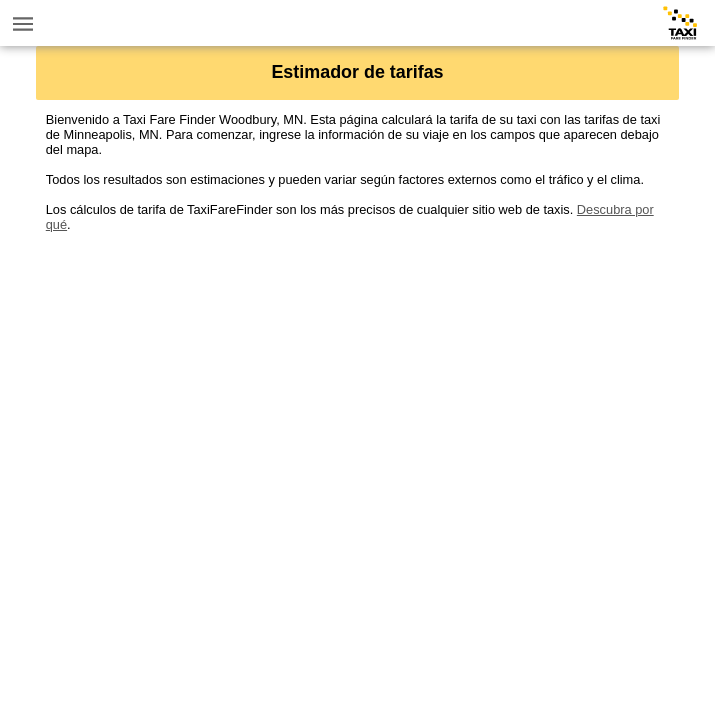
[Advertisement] (358, 372)
